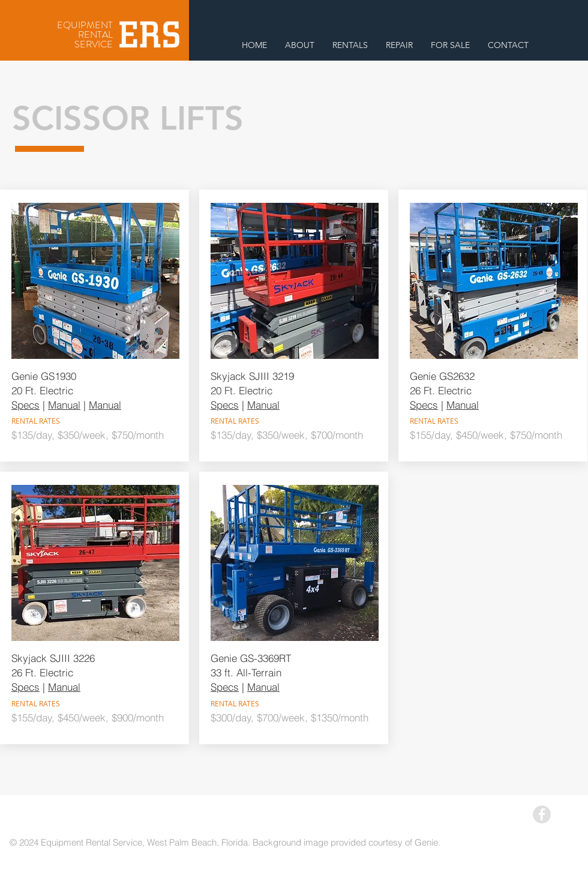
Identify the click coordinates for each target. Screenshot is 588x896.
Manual (64, 405)
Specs (25, 405)
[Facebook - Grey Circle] (542, 814)
